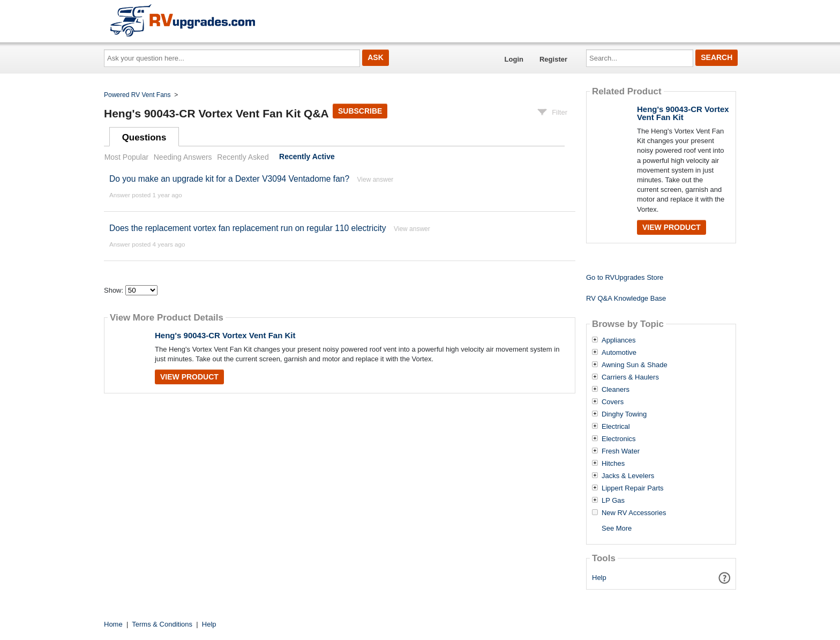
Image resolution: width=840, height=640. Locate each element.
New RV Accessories (634, 513)
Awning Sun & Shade (635, 365)
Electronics (619, 439)
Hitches (613, 464)
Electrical (616, 427)
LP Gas (613, 501)
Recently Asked (243, 157)
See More (617, 528)
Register (553, 59)
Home (113, 624)
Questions (144, 137)
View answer (376, 180)
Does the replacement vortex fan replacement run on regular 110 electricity (248, 228)
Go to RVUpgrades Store (625, 277)
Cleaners (616, 390)
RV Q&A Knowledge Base (626, 298)
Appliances (619, 340)
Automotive (619, 353)
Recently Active (307, 157)
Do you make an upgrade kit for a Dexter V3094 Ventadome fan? (229, 179)
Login (514, 59)
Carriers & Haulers (630, 377)
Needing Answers (183, 157)
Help (599, 578)
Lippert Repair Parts (633, 488)
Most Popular (126, 157)
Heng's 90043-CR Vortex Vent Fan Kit (225, 335)
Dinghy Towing (624, 414)
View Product (189, 377)
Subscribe (360, 111)
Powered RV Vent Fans (137, 95)
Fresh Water (621, 451)
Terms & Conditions (162, 624)
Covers (613, 402)
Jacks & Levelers (628, 476)
